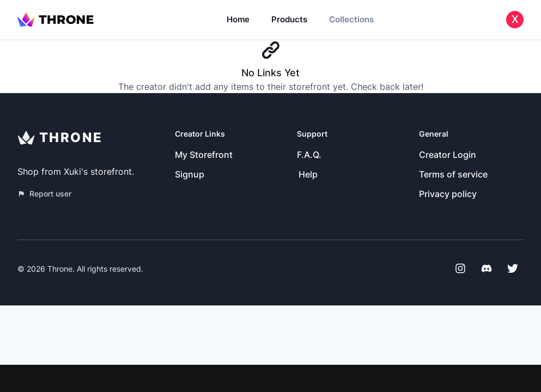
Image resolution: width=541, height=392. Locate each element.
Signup (190, 174)
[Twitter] (513, 268)
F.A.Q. (309, 155)
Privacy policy (448, 194)
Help (308, 174)
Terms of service (453, 174)
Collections (351, 19)
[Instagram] (460, 268)
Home (238, 19)
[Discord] (487, 268)
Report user (44, 194)
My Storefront (204, 155)
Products (289, 19)
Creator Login (448, 155)
